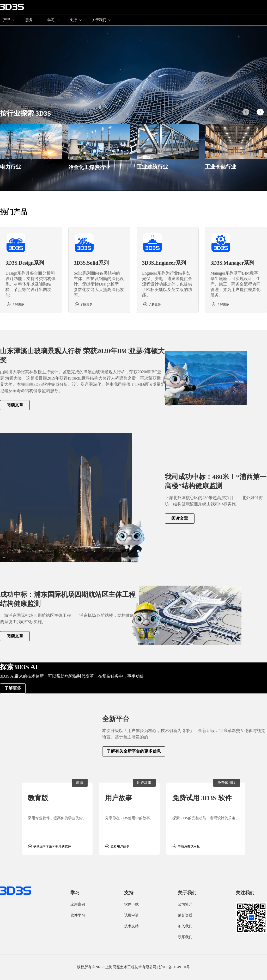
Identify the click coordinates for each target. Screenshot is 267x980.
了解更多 (13, 688)
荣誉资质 (185, 915)
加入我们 (185, 926)
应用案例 (78, 904)
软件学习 (78, 915)
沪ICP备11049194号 (175, 967)
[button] (260, 112)
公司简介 (185, 904)
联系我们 (185, 937)
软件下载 (131, 904)
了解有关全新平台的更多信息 (134, 751)
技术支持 (131, 926)
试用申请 (131, 915)
